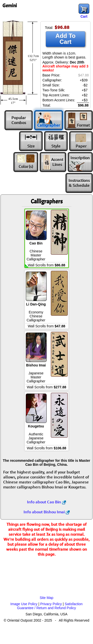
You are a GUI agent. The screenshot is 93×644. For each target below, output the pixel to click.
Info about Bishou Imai (47, 512)
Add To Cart (66, 39)
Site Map (46, 598)
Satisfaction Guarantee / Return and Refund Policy (50, 606)
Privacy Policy (51, 604)
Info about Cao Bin (46, 502)
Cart (84, 16)
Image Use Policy (24, 604)
